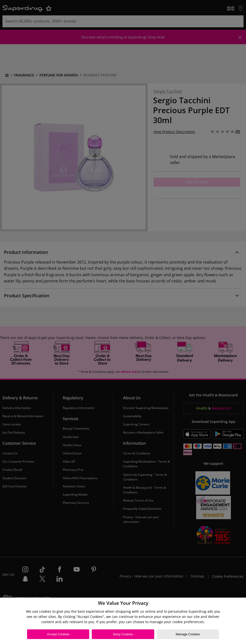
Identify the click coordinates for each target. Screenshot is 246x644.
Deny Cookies (123, 634)
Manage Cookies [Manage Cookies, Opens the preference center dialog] (188, 634)
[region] (123, 621)
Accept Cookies (58, 634)
